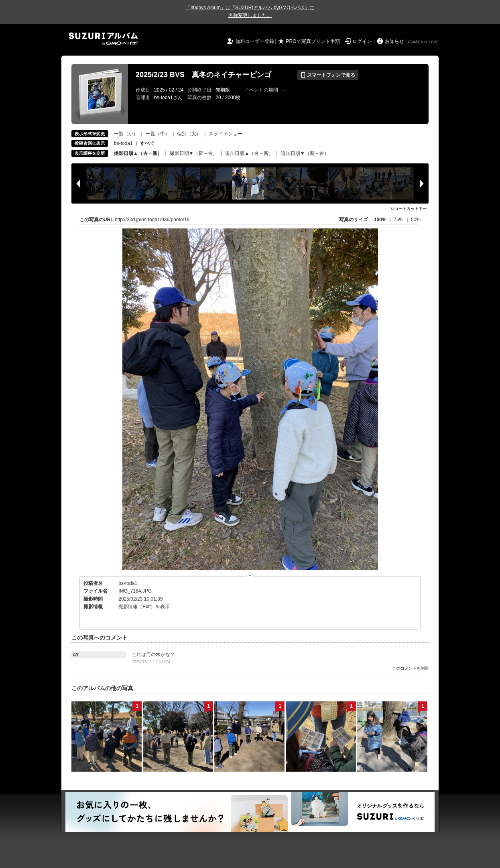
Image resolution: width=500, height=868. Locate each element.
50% (416, 220)
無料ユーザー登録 (255, 41)
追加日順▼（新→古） (305, 153)
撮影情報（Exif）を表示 (144, 607)
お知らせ (394, 41)
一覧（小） (126, 134)
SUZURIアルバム (103, 39)
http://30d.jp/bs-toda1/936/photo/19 (152, 220)
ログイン (362, 41)
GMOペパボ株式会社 (424, 42)
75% (399, 220)
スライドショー (226, 134)
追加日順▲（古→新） (249, 153)
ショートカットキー (409, 209)
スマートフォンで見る (328, 75)
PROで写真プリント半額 (313, 41)
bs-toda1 (123, 143)
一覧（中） (158, 134)
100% (380, 220)
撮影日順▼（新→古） (194, 153)
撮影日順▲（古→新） (138, 153)
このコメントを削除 (411, 668)
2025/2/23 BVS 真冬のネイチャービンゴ (203, 75)
